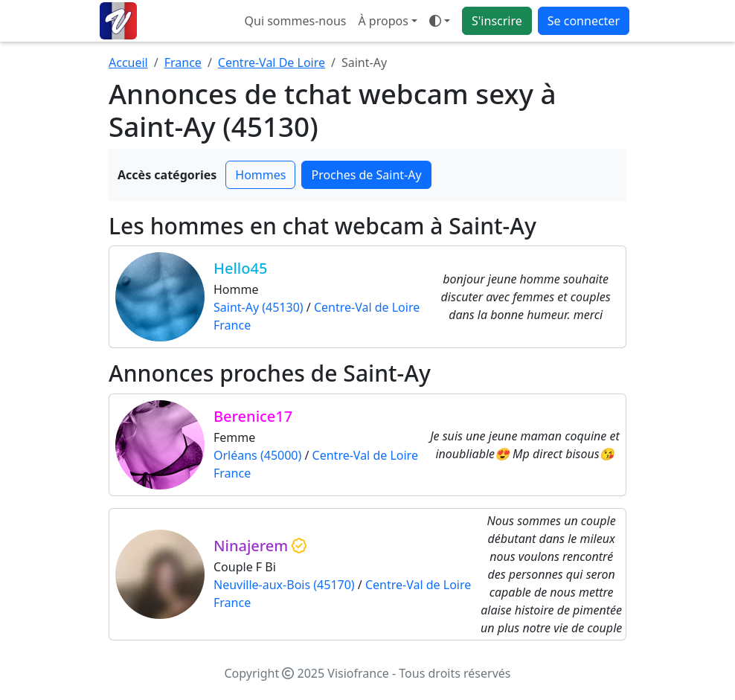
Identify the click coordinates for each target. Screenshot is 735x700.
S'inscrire (497, 21)
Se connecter (584, 21)
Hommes (260, 175)
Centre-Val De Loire (272, 62)
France (183, 62)
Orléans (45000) (257, 455)
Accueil (128, 62)
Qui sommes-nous (296, 21)
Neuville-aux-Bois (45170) (284, 585)
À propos (383, 21)
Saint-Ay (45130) (259, 307)
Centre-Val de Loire (367, 307)
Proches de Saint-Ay (366, 175)
